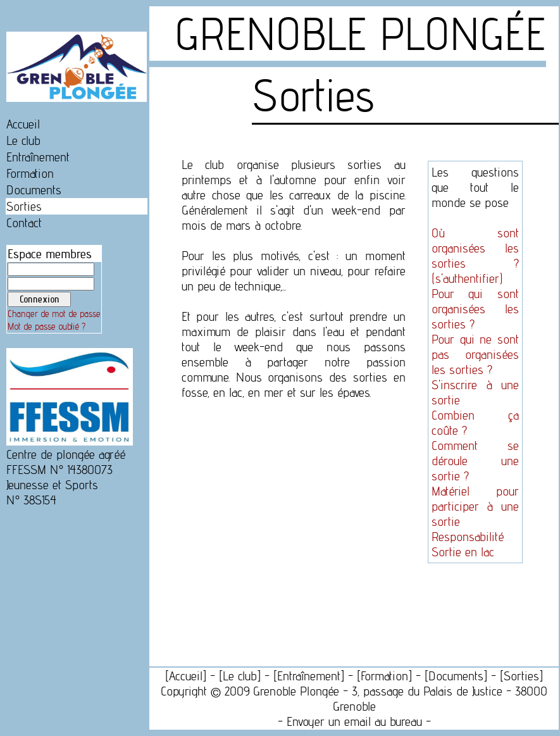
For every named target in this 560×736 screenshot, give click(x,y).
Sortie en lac (463, 552)
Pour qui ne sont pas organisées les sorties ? (475, 354)
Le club (23, 140)
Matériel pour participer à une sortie (475, 506)
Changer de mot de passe (54, 314)
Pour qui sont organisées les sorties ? (475, 309)
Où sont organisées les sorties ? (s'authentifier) (475, 256)
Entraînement (38, 157)
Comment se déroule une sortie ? (475, 461)
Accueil (23, 124)
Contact (24, 223)
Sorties (24, 206)
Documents (34, 190)
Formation (30, 173)
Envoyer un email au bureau (354, 721)
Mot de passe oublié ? (47, 327)
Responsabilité (468, 537)
